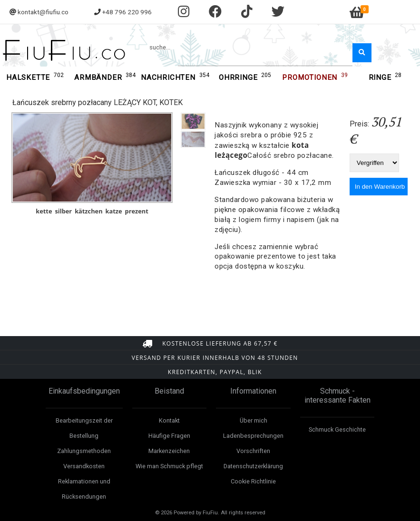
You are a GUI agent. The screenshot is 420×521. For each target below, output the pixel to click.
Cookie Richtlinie (253, 481)
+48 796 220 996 (127, 12)
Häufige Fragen (169, 436)
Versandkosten (84, 466)
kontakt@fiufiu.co (43, 12)
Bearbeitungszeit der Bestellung (84, 428)
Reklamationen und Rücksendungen (84, 489)
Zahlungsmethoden (84, 451)
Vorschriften (253, 451)
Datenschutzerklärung (253, 466)
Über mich (254, 420)
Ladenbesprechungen (253, 436)
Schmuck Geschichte (337, 429)
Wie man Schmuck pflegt (169, 466)
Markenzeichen (169, 451)
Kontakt (169, 420)
